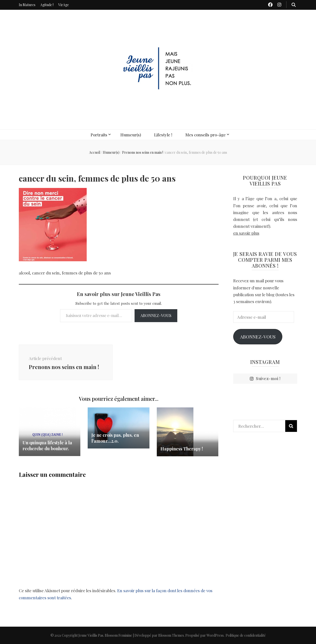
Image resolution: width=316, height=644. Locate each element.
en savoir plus (246, 233)
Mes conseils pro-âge (205, 135)
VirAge (64, 5)
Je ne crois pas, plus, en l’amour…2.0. (115, 438)
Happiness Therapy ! (182, 449)
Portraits (99, 135)
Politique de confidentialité (246, 635)
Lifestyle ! (163, 135)
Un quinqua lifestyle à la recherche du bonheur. (47, 446)
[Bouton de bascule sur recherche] (294, 5)
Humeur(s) (131, 135)
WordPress (215, 635)
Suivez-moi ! (265, 379)
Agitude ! (47, 5)
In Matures (27, 5)
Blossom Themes (171, 635)
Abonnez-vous (156, 315)
